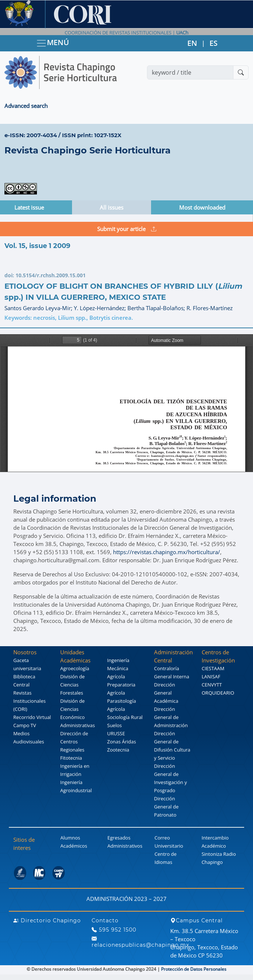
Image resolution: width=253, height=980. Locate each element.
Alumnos (70, 838)
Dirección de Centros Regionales (74, 742)
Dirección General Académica (166, 693)
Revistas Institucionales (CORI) (30, 701)
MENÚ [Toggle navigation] (52, 43)
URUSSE (116, 733)
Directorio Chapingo (47, 920)
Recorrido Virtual (32, 717)
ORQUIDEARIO (218, 693)
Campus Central (196, 920)
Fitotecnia (71, 758)
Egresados (119, 838)
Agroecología (75, 668)
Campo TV (25, 725)
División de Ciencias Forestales (72, 685)
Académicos (73, 846)
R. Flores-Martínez (210, 308)
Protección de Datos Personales (194, 969)
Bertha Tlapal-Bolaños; (157, 308)
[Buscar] (241, 72)
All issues (112, 207)
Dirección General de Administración (171, 717)
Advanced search (26, 106)
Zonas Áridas (122, 742)
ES (213, 43)
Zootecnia (118, 750)
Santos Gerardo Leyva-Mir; (39, 308)
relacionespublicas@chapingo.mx (140, 942)
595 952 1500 (114, 930)
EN (192, 43)
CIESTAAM (213, 668)
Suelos (114, 725)
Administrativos (125, 846)
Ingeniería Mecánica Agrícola (118, 668)
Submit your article (127, 229)
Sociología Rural (125, 717)
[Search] (190, 72)
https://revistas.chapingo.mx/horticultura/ (167, 552)
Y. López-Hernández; (101, 308)
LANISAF (211, 676)
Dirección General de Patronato (166, 807)
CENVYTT (212, 685)
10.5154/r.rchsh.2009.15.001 (51, 275)
